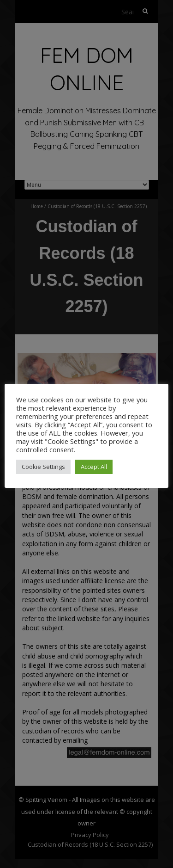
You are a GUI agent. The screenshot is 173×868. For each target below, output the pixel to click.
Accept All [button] (94, 467)
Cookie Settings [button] (43, 467)
